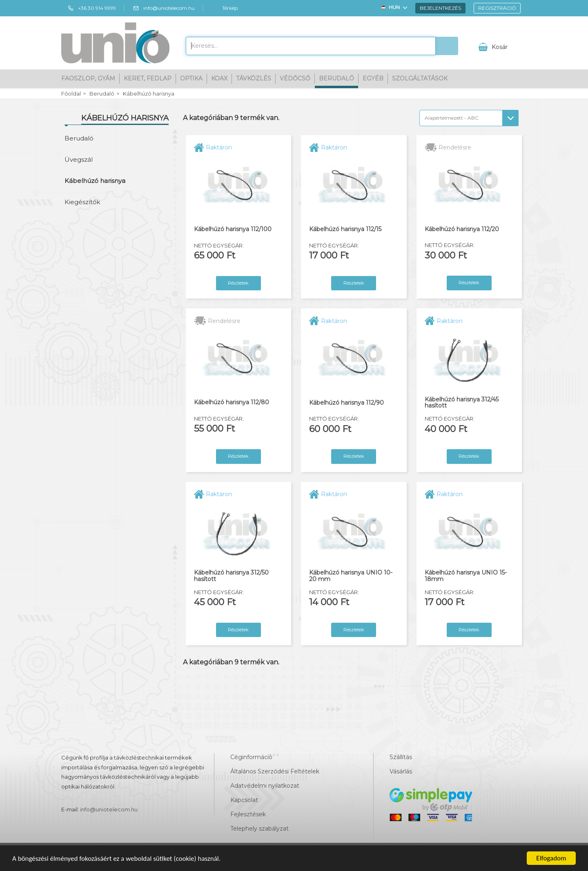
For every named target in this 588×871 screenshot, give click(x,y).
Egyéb (373, 78)
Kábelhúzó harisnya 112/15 (345, 229)
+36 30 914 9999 (92, 8)
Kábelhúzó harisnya (149, 94)
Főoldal (71, 94)
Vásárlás (401, 771)
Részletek (238, 283)
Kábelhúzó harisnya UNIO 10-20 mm (351, 576)
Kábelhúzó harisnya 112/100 (233, 229)
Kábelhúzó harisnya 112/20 (462, 229)
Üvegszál (79, 159)
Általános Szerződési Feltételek (275, 771)
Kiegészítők (82, 202)
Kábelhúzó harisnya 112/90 (346, 403)
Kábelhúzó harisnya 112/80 (232, 402)
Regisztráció (497, 8)
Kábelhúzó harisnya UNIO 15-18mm (466, 576)
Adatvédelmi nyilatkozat (265, 786)
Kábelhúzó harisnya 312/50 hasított (231, 576)
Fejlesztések (248, 814)
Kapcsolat (244, 800)
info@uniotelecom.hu (164, 8)
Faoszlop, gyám (88, 78)
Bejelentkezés (440, 8)
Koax (219, 78)
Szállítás (401, 757)
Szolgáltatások (420, 78)
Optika (191, 78)
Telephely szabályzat (259, 829)
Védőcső (295, 78)
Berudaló (336, 78)
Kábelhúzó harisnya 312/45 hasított (462, 403)
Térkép (225, 8)
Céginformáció (251, 757)
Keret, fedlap (148, 78)
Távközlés (254, 78)
